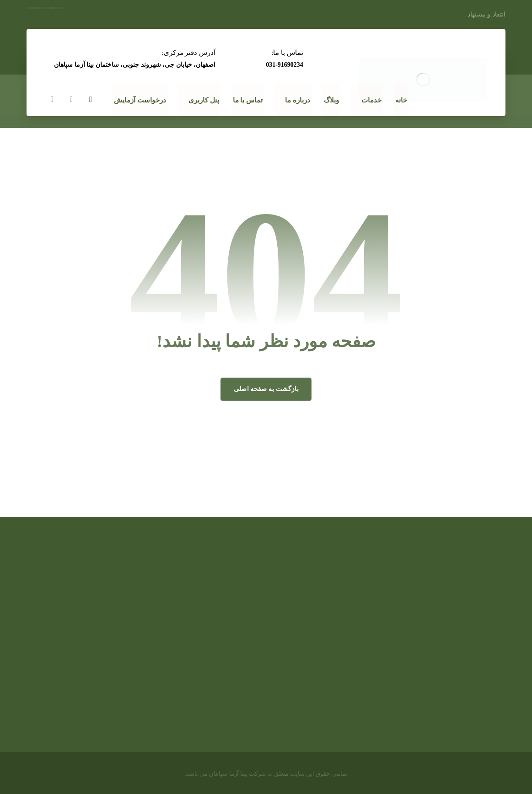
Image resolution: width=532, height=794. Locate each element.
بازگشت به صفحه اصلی (266, 389)
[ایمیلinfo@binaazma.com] (91, 100)
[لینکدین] (71, 100)
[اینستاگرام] (52, 100)
